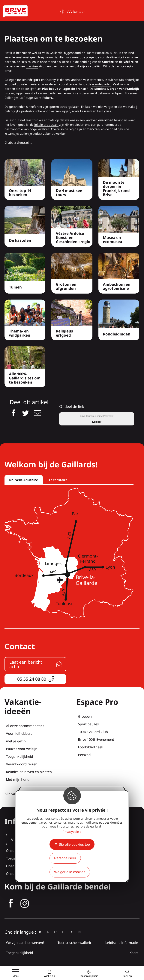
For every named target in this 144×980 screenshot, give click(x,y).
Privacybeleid (72, 832)
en (48, 932)
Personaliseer (65, 858)
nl (80, 932)
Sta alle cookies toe (74, 844)
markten (32, 66)
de (72, 932)
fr (39, 932)
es (56, 932)
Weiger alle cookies (70, 872)
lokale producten (46, 125)
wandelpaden (102, 84)
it (64, 932)
